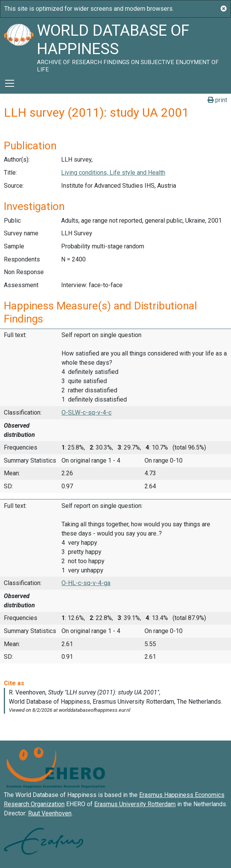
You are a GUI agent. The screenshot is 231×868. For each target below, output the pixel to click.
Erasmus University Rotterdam (135, 804)
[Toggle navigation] (10, 83)
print (217, 100)
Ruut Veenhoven (50, 813)
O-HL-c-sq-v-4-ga (86, 583)
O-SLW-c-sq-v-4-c (86, 413)
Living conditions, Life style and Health (113, 173)
